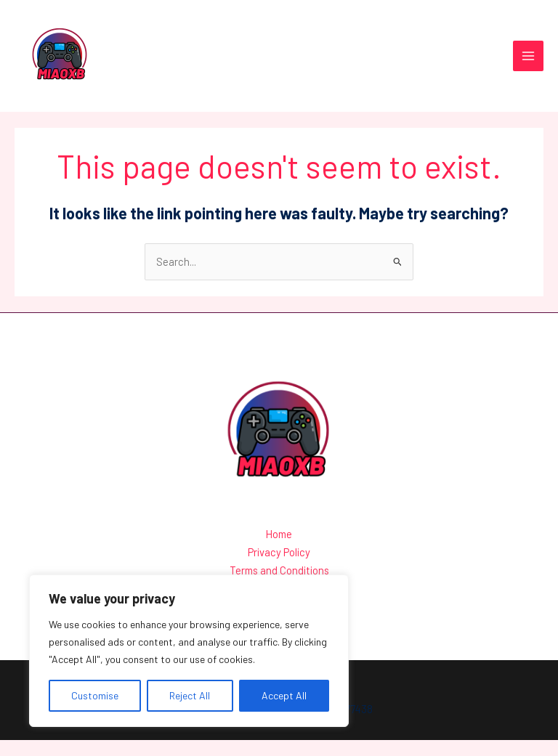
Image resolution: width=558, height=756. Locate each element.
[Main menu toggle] (528, 65)
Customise (95, 695)
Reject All (190, 695)
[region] (189, 651)
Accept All (284, 695)
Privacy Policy (279, 570)
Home (279, 552)
